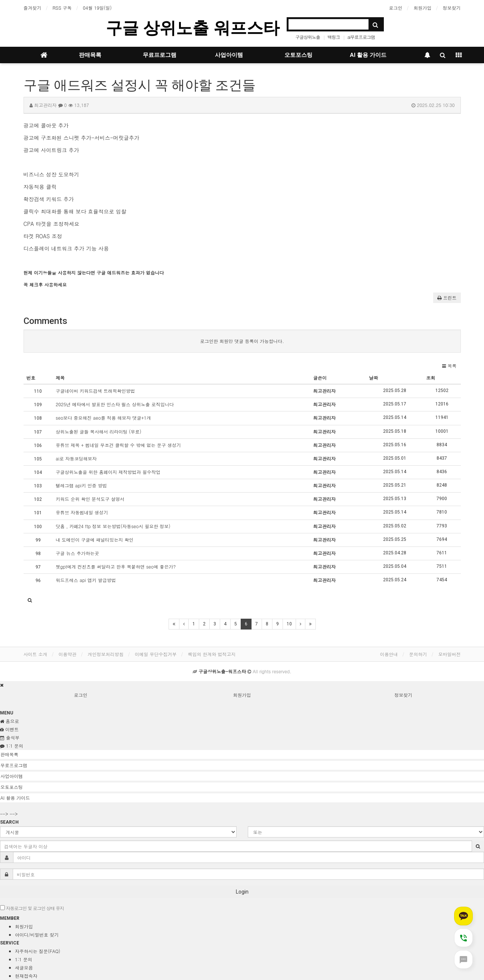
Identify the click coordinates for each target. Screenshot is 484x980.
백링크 (334, 37)
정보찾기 (452, 8)
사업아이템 (229, 55)
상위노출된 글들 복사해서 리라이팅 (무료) (98, 431)
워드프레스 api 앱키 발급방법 (86, 580)
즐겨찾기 (33, 8)
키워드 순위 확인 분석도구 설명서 (90, 499)
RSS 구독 (62, 8)
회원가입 (423, 8)
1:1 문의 (24, 959)
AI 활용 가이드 (368, 55)
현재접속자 (26, 976)
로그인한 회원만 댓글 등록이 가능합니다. (242, 341)
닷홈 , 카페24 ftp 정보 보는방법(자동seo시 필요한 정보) (113, 526)
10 (289, 624)
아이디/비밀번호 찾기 (37, 935)
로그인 (396, 8)
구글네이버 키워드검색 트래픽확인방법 (95, 391)
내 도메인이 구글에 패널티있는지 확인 (95, 540)
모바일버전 (450, 654)
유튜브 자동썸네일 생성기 (82, 512)
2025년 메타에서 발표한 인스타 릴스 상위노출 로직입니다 (115, 404)
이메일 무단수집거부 (156, 654)
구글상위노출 (308, 37)
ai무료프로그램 (361, 37)
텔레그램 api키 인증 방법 (81, 485)
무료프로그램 (160, 55)
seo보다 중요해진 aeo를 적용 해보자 (103, 418)
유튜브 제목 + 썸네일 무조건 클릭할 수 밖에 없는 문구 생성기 (118, 445)
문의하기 (418, 654)
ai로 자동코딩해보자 (76, 458)
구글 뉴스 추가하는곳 (77, 553)
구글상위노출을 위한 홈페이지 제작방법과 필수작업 (108, 472)
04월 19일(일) (97, 8)
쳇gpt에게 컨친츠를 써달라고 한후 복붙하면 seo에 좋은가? (116, 566)
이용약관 (68, 654)
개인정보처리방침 (106, 654)
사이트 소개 (36, 654)
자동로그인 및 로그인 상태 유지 (32, 908)
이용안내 (389, 654)
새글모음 (24, 967)
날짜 (373, 378)
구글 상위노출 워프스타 (192, 28)
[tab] (242, 754)
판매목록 (90, 55)
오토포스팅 (298, 55)
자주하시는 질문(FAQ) (38, 951)
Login (242, 892)
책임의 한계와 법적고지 (212, 654)
